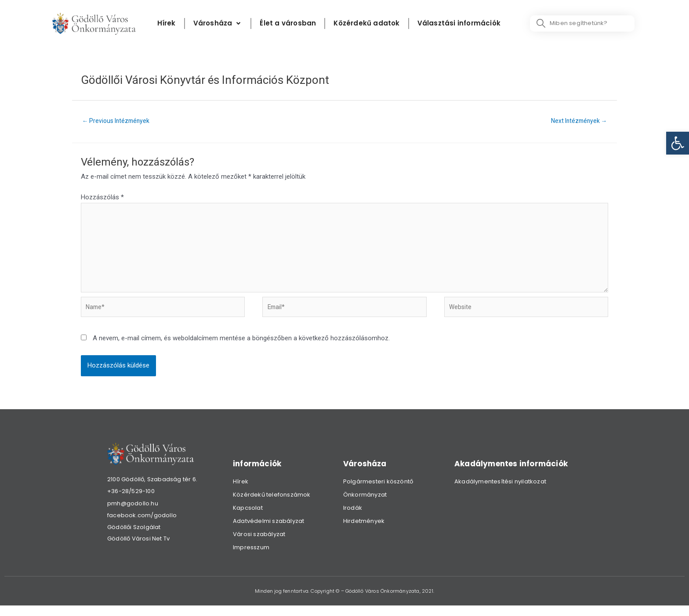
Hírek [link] (241, 492)
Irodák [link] (353, 518)
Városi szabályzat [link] (259, 545)
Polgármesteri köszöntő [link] (378, 492)
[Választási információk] (459, 23)
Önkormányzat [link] (365, 505)
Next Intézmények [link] (576, 121)
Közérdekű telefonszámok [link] (272, 505)
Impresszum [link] (251, 558)
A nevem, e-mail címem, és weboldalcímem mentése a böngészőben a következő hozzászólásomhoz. (241, 349)
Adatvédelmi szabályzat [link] (268, 531)
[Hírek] (167, 23)
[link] (678, 143)
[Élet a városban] (288, 23)
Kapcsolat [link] (248, 518)
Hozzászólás (102, 198)
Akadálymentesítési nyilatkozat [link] (500, 492)
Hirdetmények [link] (364, 531)
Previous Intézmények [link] (119, 121)
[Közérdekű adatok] (366, 23)
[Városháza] (218, 23)
